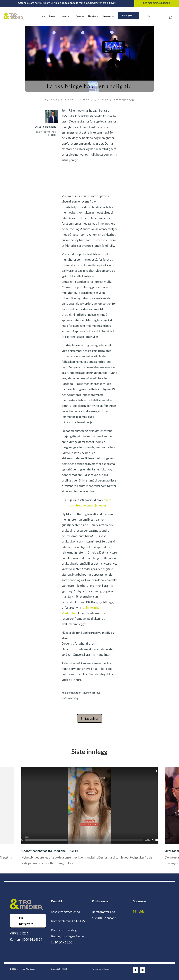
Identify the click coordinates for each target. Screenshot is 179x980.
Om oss (52, 16)
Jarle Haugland (62, 100)
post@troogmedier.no (65, 912)
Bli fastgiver (127, 15)
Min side (139, 911)
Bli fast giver (90, 718)
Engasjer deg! (108, 16)
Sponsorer (140, 901)
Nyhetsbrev (93, 16)
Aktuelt (65, 16)
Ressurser (80, 16)
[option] (89, 818)
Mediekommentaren (118, 100)
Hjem (42, 16)
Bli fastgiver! (26, 921)
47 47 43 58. (79, 921)
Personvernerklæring (101, 969)
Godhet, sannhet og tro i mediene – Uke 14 (50, 851)
